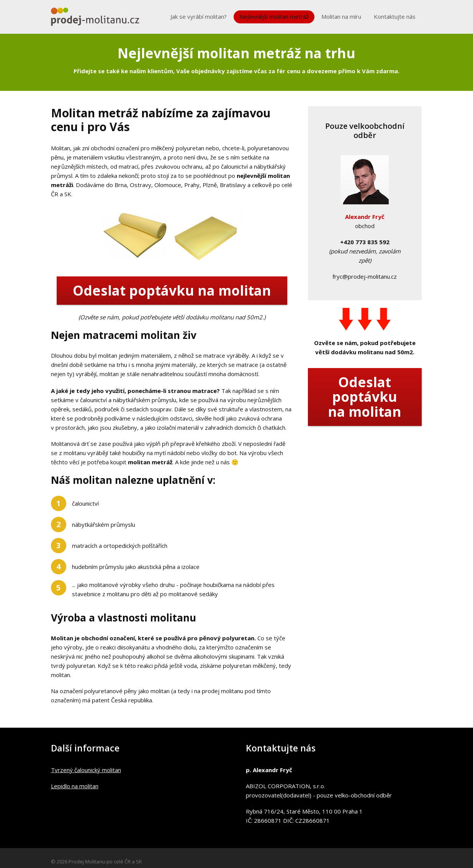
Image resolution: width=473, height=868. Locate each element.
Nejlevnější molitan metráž (274, 16)
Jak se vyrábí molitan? (199, 16)
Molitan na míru (341, 16)
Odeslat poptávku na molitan (172, 290)
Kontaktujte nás (395, 16)
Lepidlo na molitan (75, 786)
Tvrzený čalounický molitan (86, 770)
